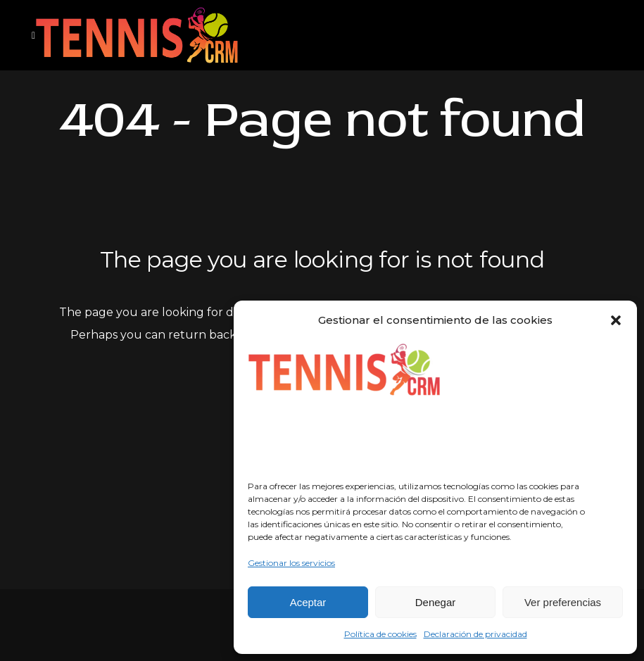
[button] (616, 320)
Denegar (436, 602)
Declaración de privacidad (475, 634)
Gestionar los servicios (291, 563)
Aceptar (308, 602)
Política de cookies (380, 634)
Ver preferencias (563, 602)
